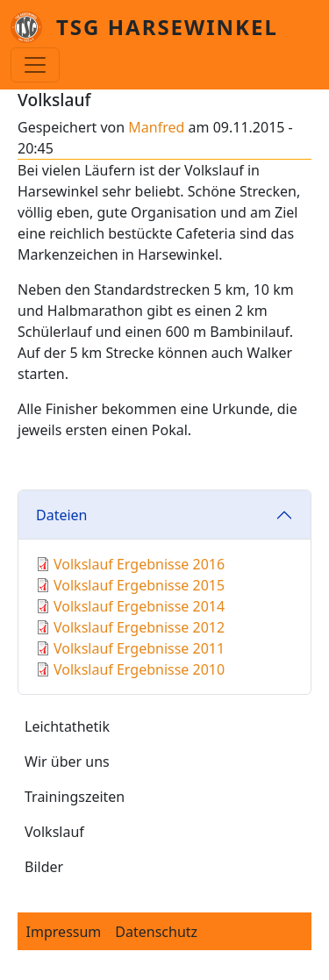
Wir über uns (67, 762)
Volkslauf (54, 832)
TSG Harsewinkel (167, 27)
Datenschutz (156, 932)
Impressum (64, 932)
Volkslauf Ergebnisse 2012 (139, 627)
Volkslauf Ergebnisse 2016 (139, 564)
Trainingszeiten (75, 797)
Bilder (44, 867)
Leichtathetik (67, 726)
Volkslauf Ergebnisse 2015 (139, 585)
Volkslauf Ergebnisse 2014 (139, 606)
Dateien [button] (62, 515)
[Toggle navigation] (35, 65)
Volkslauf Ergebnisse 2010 (139, 669)
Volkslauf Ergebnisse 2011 (139, 648)
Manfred (156, 127)
